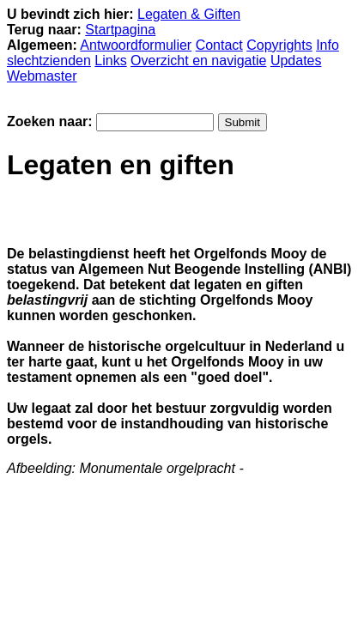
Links (110, 61)
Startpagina (120, 30)
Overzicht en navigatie (198, 61)
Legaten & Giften (189, 14)
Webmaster (42, 76)
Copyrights (279, 45)
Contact (219, 45)
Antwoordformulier (136, 45)
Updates (296, 61)
